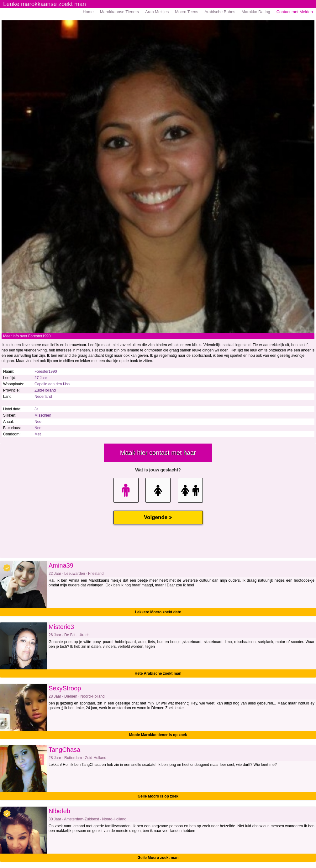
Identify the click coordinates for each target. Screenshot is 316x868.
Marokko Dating (256, 12)
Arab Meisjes (157, 12)
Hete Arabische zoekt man (158, 673)
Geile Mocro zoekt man (158, 858)
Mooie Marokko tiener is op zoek (158, 735)
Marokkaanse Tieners (119, 12)
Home (88, 12)
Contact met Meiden (295, 12)
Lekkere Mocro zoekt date (158, 612)
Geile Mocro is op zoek (158, 796)
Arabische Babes (220, 12)
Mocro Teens (187, 12)
